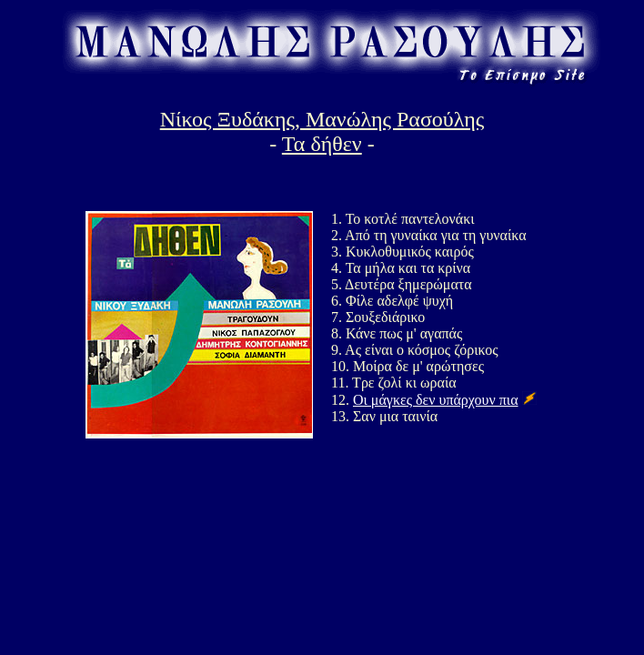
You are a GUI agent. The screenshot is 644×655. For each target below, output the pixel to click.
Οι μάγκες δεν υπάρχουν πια (436, 400)
